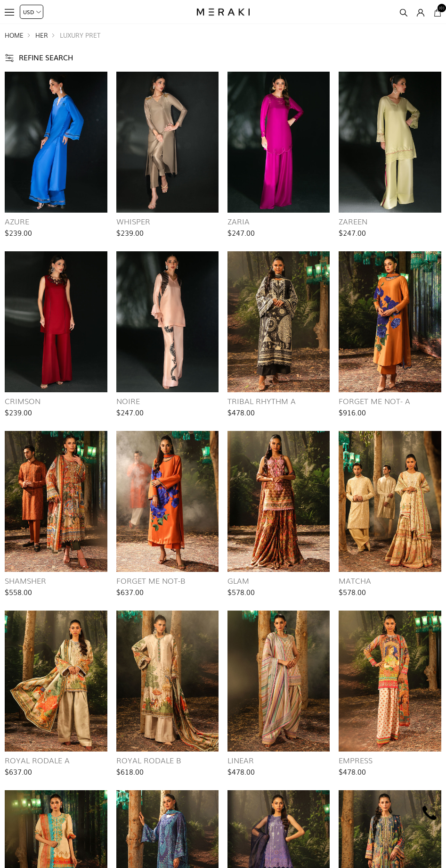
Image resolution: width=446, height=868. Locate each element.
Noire (128, 401)
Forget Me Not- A (374, 401)
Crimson (23, 401)
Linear (241, 760)
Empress (356, 760)
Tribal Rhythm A (262, 401)
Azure (17, 221)
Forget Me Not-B (151, 580)
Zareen (353, 221)
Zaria (239, 221)
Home (14, 35)
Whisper (133, 221)
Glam (238, 580)
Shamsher (25, 580)
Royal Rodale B (149, 760)
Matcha (355, 580)
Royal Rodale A (37, 760)
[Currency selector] (32, 12)
